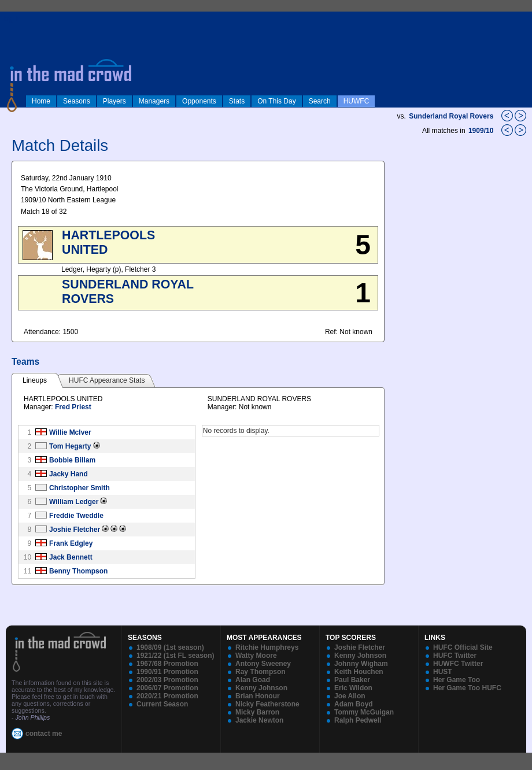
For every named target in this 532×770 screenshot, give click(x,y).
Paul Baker (352, 680)
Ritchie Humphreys (267, 647)
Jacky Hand (69, 474)
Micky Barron (257, 712)
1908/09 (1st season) (170, 647)
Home (41, 101)
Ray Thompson (261, 672)
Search (320, 101)
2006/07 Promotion (167, 688)
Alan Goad (253, 680)
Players (114, 101)
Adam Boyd (354, 704)
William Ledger (74, 502)
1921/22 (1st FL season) (176, 656)
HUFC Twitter (455, 656)
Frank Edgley (71, 543)
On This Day (276, 101)
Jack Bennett (71, 557)
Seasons (77, 101)
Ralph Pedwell (358, 720)
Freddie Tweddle (76, 516)
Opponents (199, 101)
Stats (237, 101)
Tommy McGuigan (364, 712)
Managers (154, 101)
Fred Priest (73, 407)
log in (12, 18)
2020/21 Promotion (167, 696)
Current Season (162, 704)
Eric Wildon (353, 688)
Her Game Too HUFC (467, 688)
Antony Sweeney (263, 664)
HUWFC (356, 101)
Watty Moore (256, 656)
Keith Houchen (359, 672)
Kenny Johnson (261, 688)
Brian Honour (258, 696)
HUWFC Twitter (458, 664)
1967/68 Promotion (167, 664)
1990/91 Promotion (167, 672)
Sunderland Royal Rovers (451, 116)
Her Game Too (457, 680)
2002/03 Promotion (167, 680)
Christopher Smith (80, 488)
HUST (443, 672)
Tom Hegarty (70, 446)
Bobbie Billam (72, 460)
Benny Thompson (78, 571)
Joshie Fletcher (75, 530)
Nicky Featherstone (267, 704)
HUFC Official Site (463, 647)
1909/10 (482, 131)
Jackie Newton (259, 720)
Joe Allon (350, 696)
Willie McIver (70, 432)
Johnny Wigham (361, 664)
